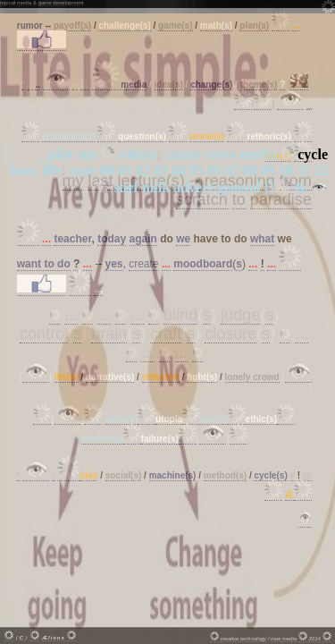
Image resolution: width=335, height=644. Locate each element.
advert (193, 187)
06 (214, 170)
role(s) (137, 154)
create (184, 154)
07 (232, 170)
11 (303, 170)
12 (321, 170)
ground (239, 187)
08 (250, 170)
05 (197, 170)
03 (161, 170)
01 (125, 170)
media (258, 154)
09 (268, 170)
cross (221, 154)
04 (179, 170)
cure (83, 170)
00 (107, 170)
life (51, 170)
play (61, 154)
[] (269, 187)
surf (126, 187)
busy (24, 170)
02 (143, 170)
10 (286, 170)
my (88, 154)
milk (156, 187)
